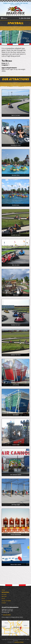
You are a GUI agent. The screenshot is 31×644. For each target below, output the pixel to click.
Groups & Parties (6, 601)
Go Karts (4, 594)
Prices (3, 599)
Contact (4, 603)
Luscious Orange (19, 642)
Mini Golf (4, 596)
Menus (4, 18)
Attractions (5, 592)
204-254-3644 (25, 18)
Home (3, 590)
